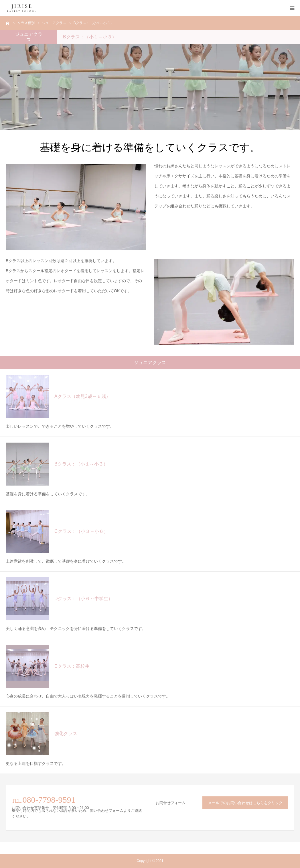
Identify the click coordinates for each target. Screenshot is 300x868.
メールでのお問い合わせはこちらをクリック (245, 803)
